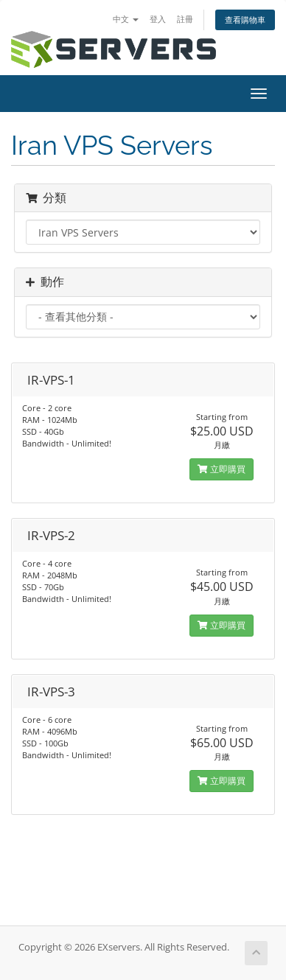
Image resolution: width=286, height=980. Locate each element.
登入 (158, 19)
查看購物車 (245, 20)
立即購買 (222, 469)
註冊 (185, 19)
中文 (126, 19)
